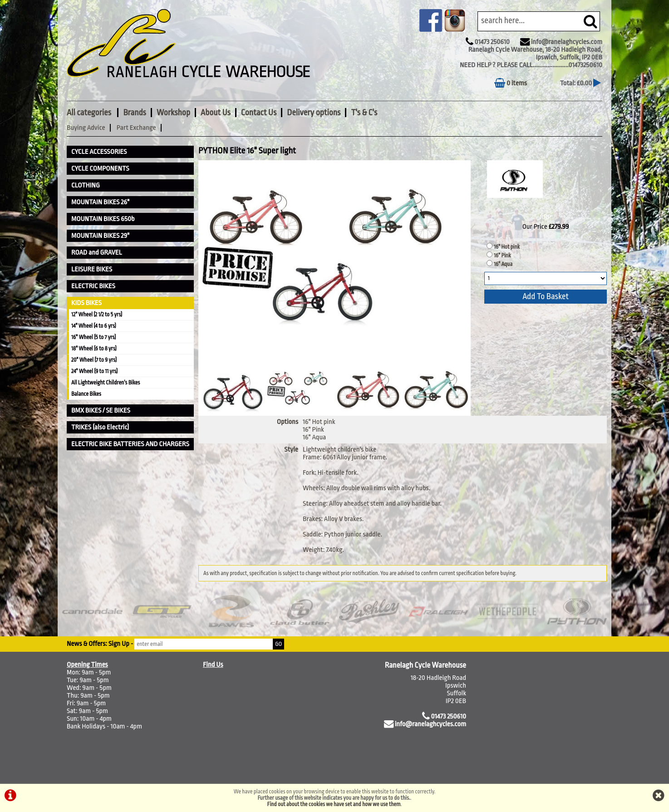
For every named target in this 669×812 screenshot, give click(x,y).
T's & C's (364, 113)
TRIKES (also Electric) (100, 427)
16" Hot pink (507, 247)
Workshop (173, 113)
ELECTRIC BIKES (93, 286)
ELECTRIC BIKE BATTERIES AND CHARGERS (130, 444)
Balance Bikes (86, 394)
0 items (511, 83)
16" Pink (502, 256)
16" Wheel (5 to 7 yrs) (93, 337)
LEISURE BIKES (92, 269)
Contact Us (259, 113)
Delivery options (314, 113)
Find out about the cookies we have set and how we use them (334, 804)
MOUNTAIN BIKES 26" (100, 202)
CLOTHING (86, 185)
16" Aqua (503, 264)
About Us (216, 113)
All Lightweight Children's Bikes (106, 383)
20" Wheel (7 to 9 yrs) (94, 360)
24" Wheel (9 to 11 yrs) (94, 371)
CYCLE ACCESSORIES (99, 152)
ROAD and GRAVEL (97, 253)
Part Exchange (136, 128)
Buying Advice (86, 128)
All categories (90, 113)
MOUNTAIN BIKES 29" (100, 236)
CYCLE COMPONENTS (100, 169)
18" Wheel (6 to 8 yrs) (94, 349)
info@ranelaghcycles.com (567, 42)
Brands (134, 113)
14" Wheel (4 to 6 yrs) (94, 326)
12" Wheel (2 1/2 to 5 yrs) (97, 315)
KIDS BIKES (86, 303)
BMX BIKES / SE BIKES (101, 411)
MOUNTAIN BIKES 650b (103, 219)
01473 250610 (492, 42)
